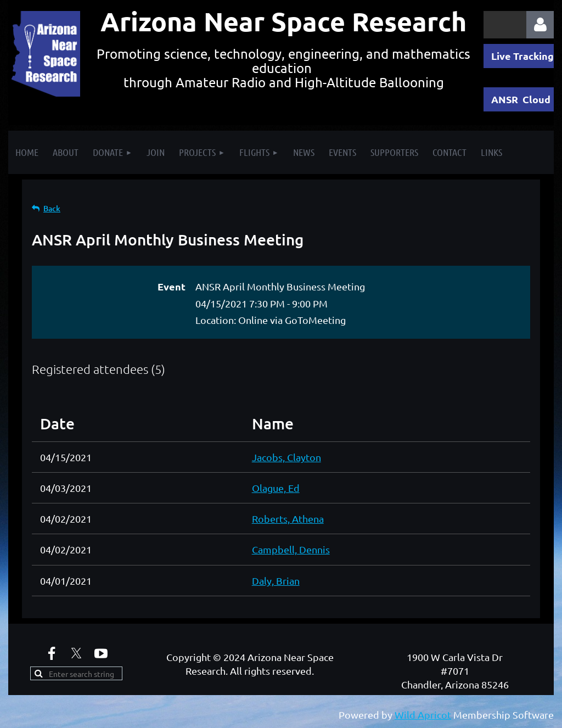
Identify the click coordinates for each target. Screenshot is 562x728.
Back (52, 208)
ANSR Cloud (521, 99)
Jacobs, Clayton (286, 457)
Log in (540, 25)
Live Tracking (522, 56)
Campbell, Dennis (291, 549)
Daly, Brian (276, 581)
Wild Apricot (423, 715)
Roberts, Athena (288, 519)
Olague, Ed (276, 488)
